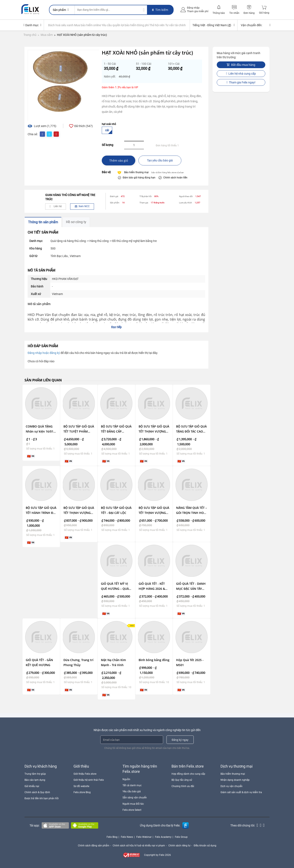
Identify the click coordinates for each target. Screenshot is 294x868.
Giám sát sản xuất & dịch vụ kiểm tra (241, 792)
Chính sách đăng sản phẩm (94, 846)
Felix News (127, 837)
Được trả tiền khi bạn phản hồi (42, 798)
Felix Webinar (144, 837)
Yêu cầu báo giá (132, 791)
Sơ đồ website (81, 786)
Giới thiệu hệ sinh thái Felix (89, 780)
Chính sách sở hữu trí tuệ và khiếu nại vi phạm (139, 846)
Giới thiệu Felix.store (85, 774)
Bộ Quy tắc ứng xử (182, 780)
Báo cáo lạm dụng (35, 780)
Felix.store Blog (82, 792)
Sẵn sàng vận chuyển (135, 798)
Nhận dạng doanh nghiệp (235, 780)
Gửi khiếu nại (32, 786)
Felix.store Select (132, 810)
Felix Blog (112, 837)
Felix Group (181, 837)
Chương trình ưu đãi (183, 786)
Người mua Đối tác (133, 804)
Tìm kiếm (160, 10)
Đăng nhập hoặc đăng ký (44, 353)
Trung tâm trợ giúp (35, 774)
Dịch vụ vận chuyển (231, 786)
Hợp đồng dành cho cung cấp (188, 774)
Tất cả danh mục (132, 785)
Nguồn (126, 779)
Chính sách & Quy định (37, 792)
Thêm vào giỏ (119, 160)
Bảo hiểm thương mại (233, 774)
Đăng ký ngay (180, 740)
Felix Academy (163, 837)
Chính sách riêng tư (179, 846)
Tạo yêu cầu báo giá (160, 160)
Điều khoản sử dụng (205, 846)
